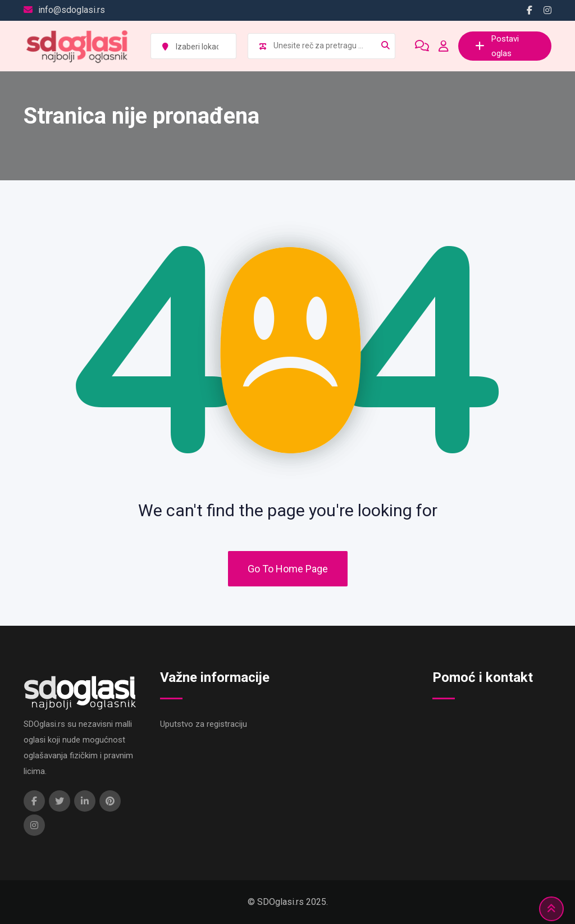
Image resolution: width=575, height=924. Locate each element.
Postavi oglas (497, 46)
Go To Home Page (288, 569)
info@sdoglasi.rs (72, 10)
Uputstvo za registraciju (204, 724)
